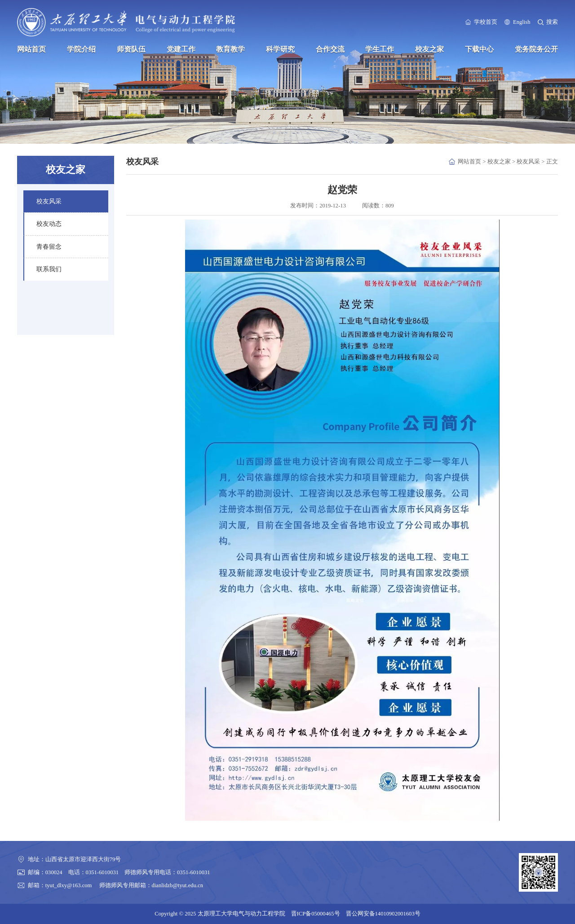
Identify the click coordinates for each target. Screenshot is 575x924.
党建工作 (181, 49)
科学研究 (280, 49)
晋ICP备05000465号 (316, 914)
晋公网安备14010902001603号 (383, 914)
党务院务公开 (536, 49)
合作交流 (330, 49)
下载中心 (479, 49)
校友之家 (429, 49)
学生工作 (380, 49)
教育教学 (230, 49)
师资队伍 (131, 49)
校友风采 (528, 162)
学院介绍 (81, 49)
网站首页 (31, 49)
